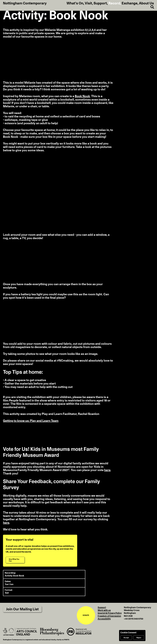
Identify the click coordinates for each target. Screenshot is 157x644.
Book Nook (82, 96)
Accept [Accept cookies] (126, 638)
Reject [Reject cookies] (139, 638)
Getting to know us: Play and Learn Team (31, 421)
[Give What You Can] (15, 560)
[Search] (151, 7)
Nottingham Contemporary (25, 3)
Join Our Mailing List (22, 609)
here (107, 470)
